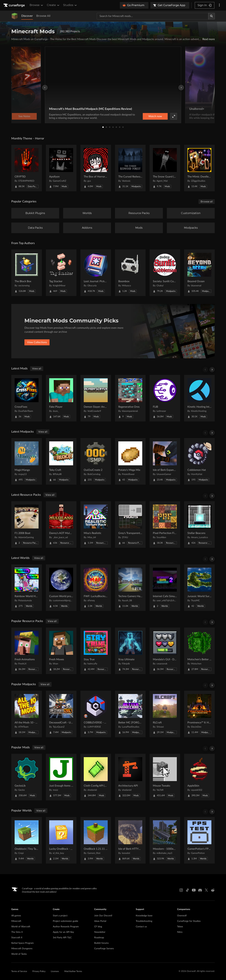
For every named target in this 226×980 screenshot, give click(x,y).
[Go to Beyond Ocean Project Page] (199, 273)
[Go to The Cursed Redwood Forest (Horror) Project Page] (130, 168)
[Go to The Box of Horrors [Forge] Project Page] (96, 168)
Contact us (141, 927)
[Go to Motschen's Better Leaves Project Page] (199, 651)
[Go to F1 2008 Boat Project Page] (27, 524)
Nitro (180, 932)
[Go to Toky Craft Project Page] (61, 461)
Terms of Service (19, 971)
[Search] (212, 16)
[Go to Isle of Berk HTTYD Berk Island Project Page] (130, 840)
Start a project (60, 916)
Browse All (43, 16)
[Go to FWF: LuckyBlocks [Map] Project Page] (96, 588)
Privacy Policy (39, 971)
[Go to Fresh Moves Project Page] (61, 651)
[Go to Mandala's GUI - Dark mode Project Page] (165, 651)
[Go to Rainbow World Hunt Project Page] (27, 588)
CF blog (98, 927)
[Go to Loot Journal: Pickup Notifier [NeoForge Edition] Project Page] (96, 273)
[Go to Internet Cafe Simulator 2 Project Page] (165, 588)
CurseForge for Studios (189, 921)
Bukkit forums (101, 943)
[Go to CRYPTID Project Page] (27, 168)
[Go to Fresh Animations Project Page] (27, 651)
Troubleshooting (144, 921)
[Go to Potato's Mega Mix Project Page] (130, 461)
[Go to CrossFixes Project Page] (27, 398)
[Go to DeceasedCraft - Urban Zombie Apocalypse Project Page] (61, 714)
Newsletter (100, 932)
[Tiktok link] (187, 890)
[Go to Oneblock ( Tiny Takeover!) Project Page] (27, 840)
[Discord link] (200, 890)
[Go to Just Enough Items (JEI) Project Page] (61, 777)
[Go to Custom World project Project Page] (61, 588)
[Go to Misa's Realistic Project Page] (96, 524)
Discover (27, 16)
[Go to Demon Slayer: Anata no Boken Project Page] (96, 398)
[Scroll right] (212, 370)
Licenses (55, 971)
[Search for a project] (153, 16)
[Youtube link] (194, 890)
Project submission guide (65, 921)
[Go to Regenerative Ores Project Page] (130, 398)
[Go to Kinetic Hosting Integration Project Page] (199, 398)
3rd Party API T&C (62, 938)
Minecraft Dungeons (22, 949)
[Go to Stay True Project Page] (96, 651)
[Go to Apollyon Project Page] (61, 168)
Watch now (155, 116)
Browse (37, 5)
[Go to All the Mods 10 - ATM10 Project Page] (27, 714)
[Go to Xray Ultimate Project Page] (130, 651)
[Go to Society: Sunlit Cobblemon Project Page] (165, 273)
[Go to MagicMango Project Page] (27, 461)
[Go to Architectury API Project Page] (130, 777)
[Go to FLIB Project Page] (165, 398)
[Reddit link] (213, 890)
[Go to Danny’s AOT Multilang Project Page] (61, 524)
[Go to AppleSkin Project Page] (199, 777)
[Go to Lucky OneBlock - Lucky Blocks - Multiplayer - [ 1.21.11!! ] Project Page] (61, 840)
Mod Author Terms (73, 971)
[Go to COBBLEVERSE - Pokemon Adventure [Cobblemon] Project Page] (96, 714)
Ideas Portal (100, 921)
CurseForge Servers (104, 949)
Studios (70, 5)
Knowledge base (144, 916)
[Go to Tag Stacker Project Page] (61, 273)
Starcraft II (17, 938)
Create (53, 5)
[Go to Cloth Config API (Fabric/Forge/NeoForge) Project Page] (96, 777)
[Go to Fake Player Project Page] (61, 398)
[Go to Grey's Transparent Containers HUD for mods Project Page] (130, 524)
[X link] (206, 890)
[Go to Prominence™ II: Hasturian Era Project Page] (199, 714)
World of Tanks (19, 954)
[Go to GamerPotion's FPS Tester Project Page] (199, 840)
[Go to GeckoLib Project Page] (27, 777)
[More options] (219, 5)
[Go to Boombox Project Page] (130, 273)
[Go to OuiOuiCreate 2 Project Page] (96, 461)
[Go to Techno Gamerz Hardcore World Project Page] (130, 588)
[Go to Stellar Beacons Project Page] (199, 524)
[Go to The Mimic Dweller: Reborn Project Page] (199, 168)
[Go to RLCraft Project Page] (165, 714)
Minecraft (16, 921)
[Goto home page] (14, 5)
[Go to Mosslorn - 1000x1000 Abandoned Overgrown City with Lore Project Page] (165, 840)
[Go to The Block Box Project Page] (27, 273)
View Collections (37, 342)
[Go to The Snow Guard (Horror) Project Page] (165, 168)
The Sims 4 (17, 932)
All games (16, 916)
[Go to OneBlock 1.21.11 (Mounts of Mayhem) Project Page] (96, 840)
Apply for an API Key (63, 932)
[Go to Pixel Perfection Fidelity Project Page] (165, 524)
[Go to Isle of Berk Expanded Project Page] (165, 461)
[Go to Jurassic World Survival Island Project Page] (199, 588)
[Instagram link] (181, 890)
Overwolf (182, 916)
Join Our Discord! (103, 916)
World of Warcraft (21, 927)
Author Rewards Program (66, 927)
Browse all (207, 202)
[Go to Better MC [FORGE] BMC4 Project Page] (130, 714)
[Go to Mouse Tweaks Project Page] (165, 777)
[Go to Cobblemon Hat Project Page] (199, 461)
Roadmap (99, 938)
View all (37, 369)
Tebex (180, 927)
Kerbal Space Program (23, 943)
